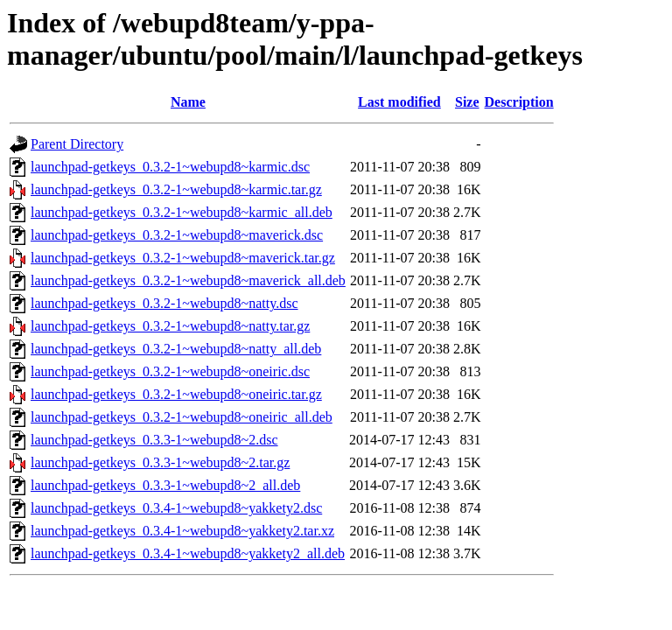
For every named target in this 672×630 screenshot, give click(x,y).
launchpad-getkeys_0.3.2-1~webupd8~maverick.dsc (177, 235)
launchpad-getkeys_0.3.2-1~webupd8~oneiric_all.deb (182, 417)
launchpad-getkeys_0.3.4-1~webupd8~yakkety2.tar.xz (182, 531)
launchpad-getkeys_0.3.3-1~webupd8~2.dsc (154, 440)
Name (188, 102)
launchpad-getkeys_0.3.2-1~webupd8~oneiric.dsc (170, 371)
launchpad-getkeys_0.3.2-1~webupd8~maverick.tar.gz (183, 258)
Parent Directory (77, 144)
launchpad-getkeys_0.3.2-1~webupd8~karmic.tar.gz (176, 189)
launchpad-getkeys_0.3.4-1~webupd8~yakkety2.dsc (176, 508)
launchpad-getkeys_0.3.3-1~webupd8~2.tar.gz (160, 462)
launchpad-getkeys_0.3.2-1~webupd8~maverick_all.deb (188, 280)
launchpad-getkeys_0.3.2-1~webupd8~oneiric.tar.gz (176, 394)
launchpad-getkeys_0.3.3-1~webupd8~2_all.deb (165, 485)
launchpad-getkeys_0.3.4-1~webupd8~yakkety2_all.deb (188, 553)
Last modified (399, 102)
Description (519, 102)
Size (467, 102)
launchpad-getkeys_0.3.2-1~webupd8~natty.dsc (164, 303)
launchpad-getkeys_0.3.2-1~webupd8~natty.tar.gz (170, 326)
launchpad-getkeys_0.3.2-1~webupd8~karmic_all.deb (182, 212)
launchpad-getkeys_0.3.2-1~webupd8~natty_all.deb (176, 349)
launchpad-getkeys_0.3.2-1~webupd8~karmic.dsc (170, 167)
